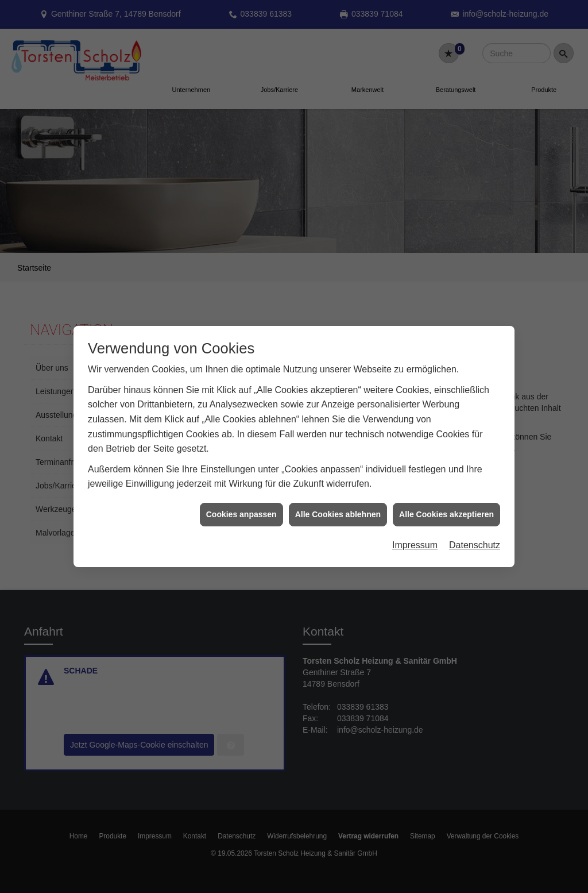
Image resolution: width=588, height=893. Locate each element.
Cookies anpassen (241, 496)
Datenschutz (475, 527)
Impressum (415, 527)
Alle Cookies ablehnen (338, 496)
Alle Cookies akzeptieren (446, 496)
